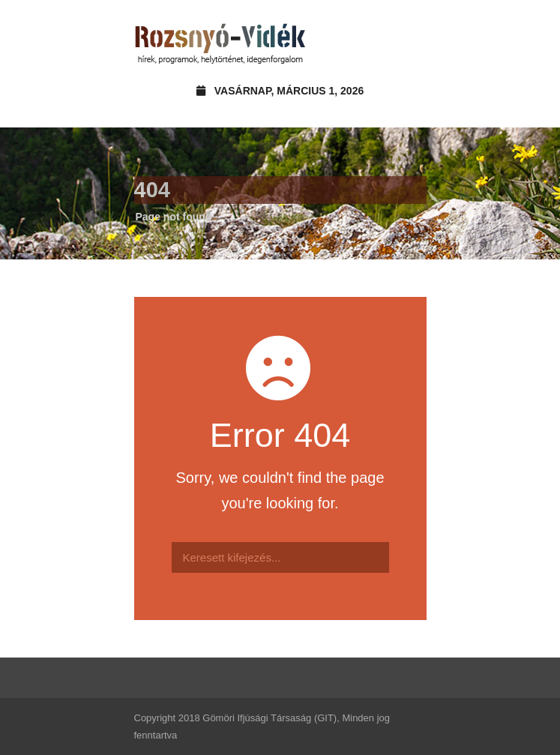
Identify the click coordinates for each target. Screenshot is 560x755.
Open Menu (410, 41)
